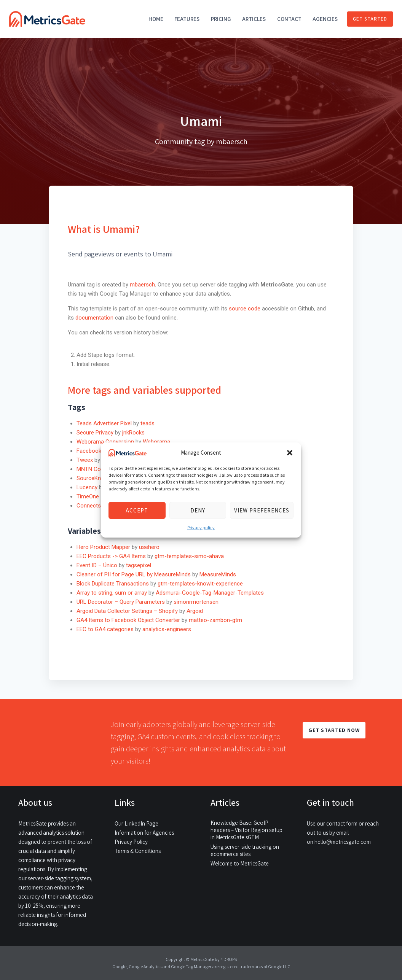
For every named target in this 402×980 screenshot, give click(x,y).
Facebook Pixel (95, 451)
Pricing (221, 19)
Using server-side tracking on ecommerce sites (245, 850)
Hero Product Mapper (103, 547)
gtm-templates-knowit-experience (200, 584)
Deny (198, 510)
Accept (137, 510)
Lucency (87, 487)
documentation (94, 318)
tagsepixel (139, 565)
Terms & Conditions (138, 851)
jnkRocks (133, 433)
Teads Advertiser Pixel (104, 423)
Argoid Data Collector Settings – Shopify (127, 611)
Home (156, 19)
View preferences (262, 510)
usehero (149, 547)
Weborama (156, 442)
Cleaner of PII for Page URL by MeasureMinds (134, 574)
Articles (254, 19)
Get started (370, 19)
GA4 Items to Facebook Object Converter (128, 620)
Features (187, 19)
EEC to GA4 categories (105, 629)
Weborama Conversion (105, 442)
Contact (289, 19)
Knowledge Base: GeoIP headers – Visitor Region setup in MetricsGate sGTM (246, 830)
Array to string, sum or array (112, 593)
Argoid (195, 611)
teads (148, 423)
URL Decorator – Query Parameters (121, 602)
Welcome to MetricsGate (240, 863)
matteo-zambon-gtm (215, 620)
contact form (342, 823)
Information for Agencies (144, 833)
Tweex (85, 460)
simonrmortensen (196, 602)
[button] (290, 453)
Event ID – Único (97, 565)
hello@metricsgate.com (343, 842)
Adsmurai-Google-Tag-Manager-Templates (210, 593)
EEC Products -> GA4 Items (111, 556)
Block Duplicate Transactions (113, 584)
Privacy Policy (131, 842)
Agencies (325, 19)
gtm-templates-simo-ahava (189, 556)
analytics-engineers (167, 629)
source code (245, 309)
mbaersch (142, 285)
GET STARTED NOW (334, 730)
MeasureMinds (218, 574)
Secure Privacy (95, 433)
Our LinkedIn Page (136, 823)
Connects (89, 506)
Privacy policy (201, 527)
